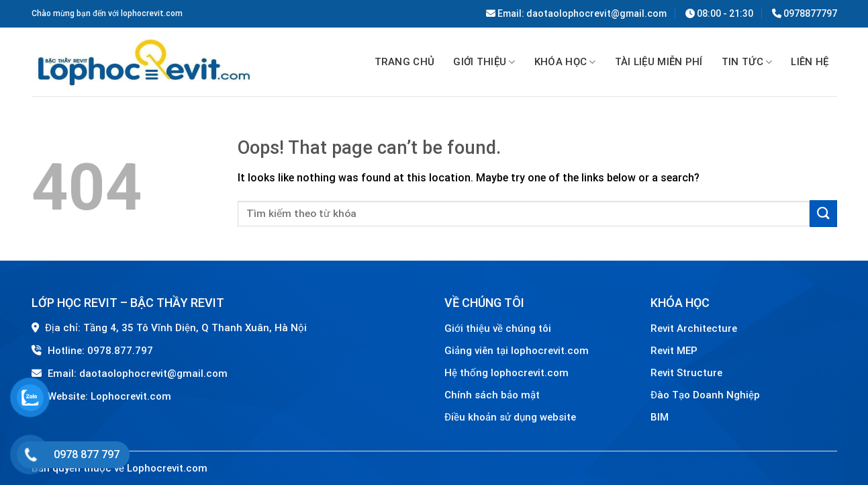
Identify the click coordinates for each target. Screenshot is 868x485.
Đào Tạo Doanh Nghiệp (707, 395)
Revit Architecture (694, 328)
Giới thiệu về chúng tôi (498, 328)
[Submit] (823, 213)
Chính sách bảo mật (492, 395)
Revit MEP (674, 351)
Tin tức (747, 62)
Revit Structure (688, 373)
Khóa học (565, 62)
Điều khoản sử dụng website (510, 417)
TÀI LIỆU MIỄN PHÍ (659, 62)
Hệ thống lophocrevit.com (507, 373)
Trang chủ (405, 62)
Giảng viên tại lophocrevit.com (517, 351)
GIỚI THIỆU (484, 62)
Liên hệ (810, 62)
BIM (660, 417)
